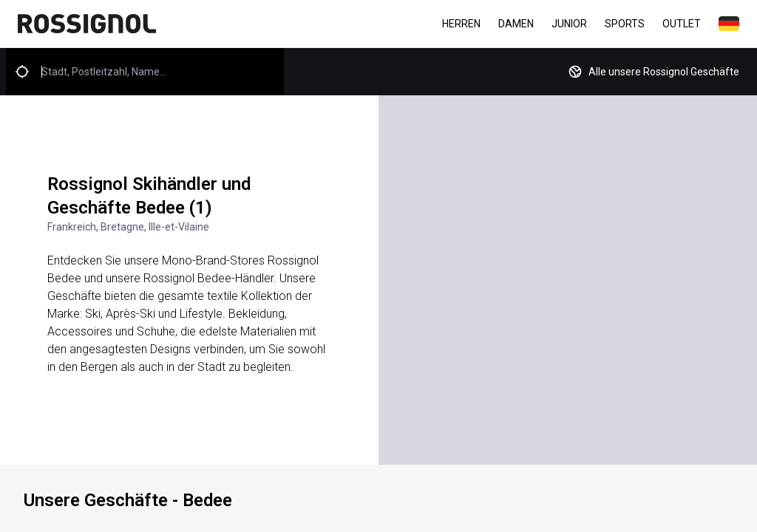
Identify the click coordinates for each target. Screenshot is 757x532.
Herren (461, 24)
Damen (516, 24)
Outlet (682, 24)
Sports (625, 24)
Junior (569, 24)
